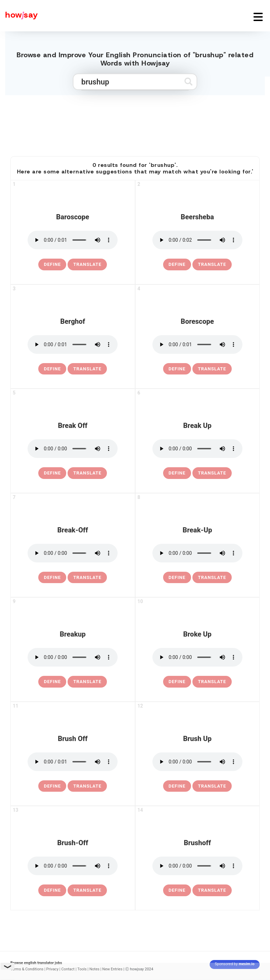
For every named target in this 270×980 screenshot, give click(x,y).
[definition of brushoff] (177, 890)
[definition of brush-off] (52, 890)
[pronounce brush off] (73, 762)
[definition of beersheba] (177, 264)
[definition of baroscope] (52, 264)
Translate (87, 264)
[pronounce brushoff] (197, 866)
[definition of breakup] (52, 682)
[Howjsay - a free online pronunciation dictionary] (19, 16)
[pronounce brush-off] (73, 866)
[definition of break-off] (52, 578)
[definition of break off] (52, 473)
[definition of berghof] (52, 369)
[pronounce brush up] (197, 762)
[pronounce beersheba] (197, 240)
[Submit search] (188, 82)
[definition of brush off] (52, 786)
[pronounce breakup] (73, 657)
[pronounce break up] (197, 449)
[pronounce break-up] (197, 553)
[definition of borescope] (177, 369)
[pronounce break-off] (73, 553)
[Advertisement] (135, 123)
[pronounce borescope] (197, 344)
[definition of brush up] (177, 786)
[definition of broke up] (177, 682)
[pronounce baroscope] (73, 240)
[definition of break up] (177, 473)
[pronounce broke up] (197, 657)
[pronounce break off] (73, 449)
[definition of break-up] (177, 578)
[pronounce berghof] (73, 344)
